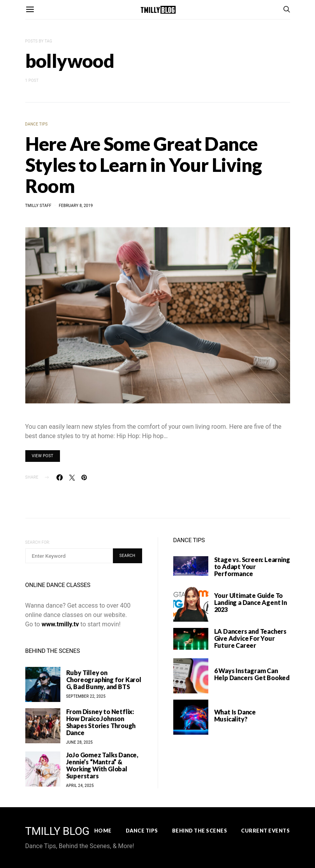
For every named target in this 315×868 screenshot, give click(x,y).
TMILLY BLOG (57, 831)
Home (103, 831)
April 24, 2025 (80, 786)
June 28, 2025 (80, 742)
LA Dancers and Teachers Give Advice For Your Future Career (250, 638)
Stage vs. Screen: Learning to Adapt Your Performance (252, 567)
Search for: (38, 542)
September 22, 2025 (86, 696)
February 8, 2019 (76, 206)
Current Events (265, 831)
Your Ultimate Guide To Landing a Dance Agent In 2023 (251, 602)
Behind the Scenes (200, 831)
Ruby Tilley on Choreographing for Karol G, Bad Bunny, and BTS (104, 680)
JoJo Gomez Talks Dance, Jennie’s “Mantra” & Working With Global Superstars (102, 765)
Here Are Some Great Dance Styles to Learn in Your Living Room (144, 165)
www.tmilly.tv (60, 624)
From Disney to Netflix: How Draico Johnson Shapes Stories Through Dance (101, 722)
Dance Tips (37, 124)
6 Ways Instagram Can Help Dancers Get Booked (252, 674)
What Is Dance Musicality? (235, 715)
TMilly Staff (39, 206)
